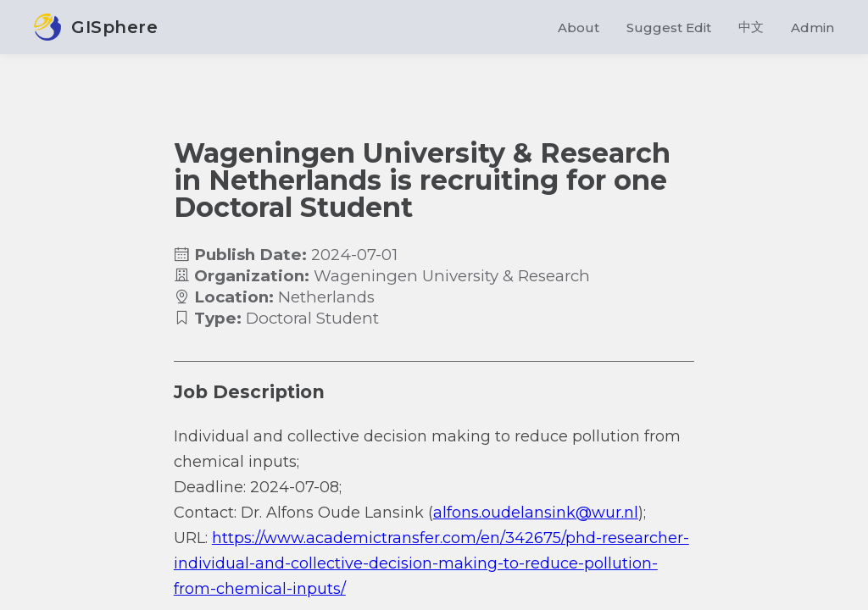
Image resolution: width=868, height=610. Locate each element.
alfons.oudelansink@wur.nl (536, 513)
